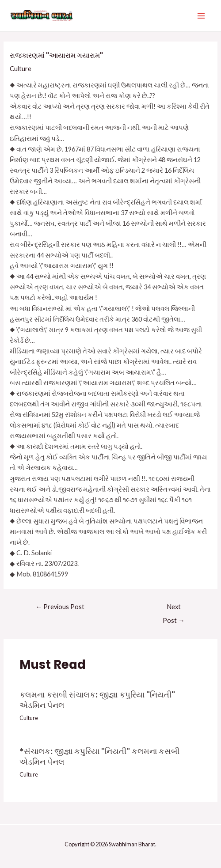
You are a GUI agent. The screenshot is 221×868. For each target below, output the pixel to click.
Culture (21, 69)
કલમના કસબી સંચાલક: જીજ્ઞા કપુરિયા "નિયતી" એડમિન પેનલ (97, 700)
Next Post (174, 609)
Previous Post (60, 607)
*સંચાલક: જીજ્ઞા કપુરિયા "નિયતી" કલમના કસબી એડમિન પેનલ (99, 756)
